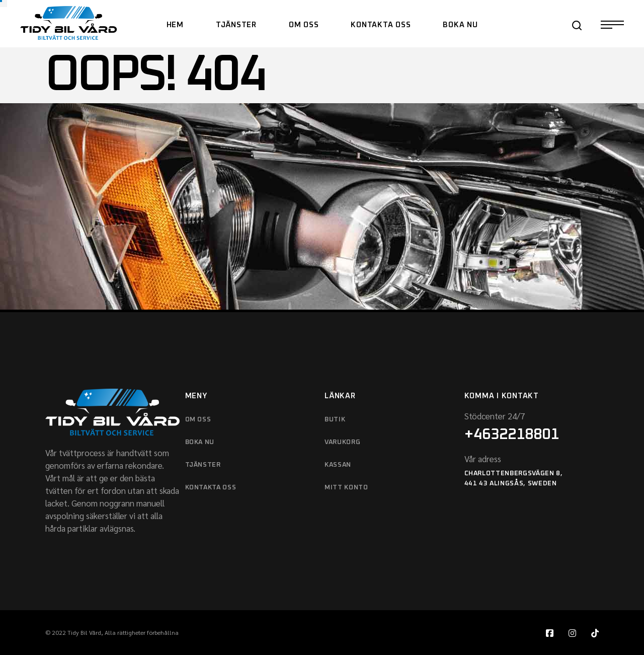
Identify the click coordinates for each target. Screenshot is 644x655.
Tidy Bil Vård (84, 632)
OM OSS (198, 420)
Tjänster (203, 465)
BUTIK (335, 420)
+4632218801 (512, 434)
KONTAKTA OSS (211, 488)
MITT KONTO (346, 488)
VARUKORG (342, 442)
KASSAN (338, 465)
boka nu (200, 442)
